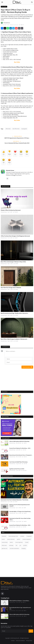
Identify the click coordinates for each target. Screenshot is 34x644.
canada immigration (27, 539)
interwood (4, 536)
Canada (27, 542)
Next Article (17, 141)
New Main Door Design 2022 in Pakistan (11, 288)
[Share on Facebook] (2, 28)
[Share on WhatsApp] (8, 28)
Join (31, 631)
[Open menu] (2, 2)
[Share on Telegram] (13, 28)
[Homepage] (17, 2)
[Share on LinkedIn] (11, 28)
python (19, 539)
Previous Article (17, 136)
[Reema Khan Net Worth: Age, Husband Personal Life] (5, 609)
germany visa (5, 548)
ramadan (22, 536)
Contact (13, 641)
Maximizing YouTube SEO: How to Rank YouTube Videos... (20, 519)
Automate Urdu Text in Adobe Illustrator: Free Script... (15, 500)
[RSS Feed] (7, 179)
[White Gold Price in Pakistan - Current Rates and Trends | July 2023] (5, 603)
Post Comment (27, 367)
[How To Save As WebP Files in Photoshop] (5, 464)
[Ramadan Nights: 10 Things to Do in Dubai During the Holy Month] (5, 513)
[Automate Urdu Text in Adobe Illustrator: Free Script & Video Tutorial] (17, 488)
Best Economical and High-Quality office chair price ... (15, 313)
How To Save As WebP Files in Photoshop (18, 462)
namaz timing (5, 542)
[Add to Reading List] (22, 28)
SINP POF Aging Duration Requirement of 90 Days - (17, 138)
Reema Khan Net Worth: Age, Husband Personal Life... (20, 608)
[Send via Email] (16, 28)
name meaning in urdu (13, 536)
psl (20, 545)
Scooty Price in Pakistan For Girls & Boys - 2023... (20, 448)
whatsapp (11, 545)
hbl (16, 545)
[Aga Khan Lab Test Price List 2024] (5, 471)
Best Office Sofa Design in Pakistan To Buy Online (13, 262)
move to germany (19, 542)
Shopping (24, 548)
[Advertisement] (17, 381)
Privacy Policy (29, 641)
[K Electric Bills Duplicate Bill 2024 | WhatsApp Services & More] (5, 443)
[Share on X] (5, 28)
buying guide (24, 129)
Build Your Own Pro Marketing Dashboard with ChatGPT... (20, 505)
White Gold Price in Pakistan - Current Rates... (20, 601)
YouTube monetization (14, 548)
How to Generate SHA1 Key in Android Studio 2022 (17, 143)
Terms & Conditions (20, 641)
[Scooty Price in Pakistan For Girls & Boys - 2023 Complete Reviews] (5, 450)
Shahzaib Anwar (10, 170)
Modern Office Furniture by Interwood (11, 210)
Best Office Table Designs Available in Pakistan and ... (15, 339)
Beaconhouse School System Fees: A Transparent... (21, 455)
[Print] (19, 28)
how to (3, 539)
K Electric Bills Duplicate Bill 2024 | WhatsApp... (20, 441)
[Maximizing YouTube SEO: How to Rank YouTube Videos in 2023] (5, 520)
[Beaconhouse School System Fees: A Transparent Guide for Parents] (5, 457)
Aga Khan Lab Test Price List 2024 (17, 469)
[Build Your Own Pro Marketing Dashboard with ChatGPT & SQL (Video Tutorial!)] (5, 507)
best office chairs (16, 129)
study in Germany (11, 539)
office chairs (8, 129)
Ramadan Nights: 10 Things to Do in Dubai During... (20, 511)
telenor (11, 542)
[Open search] (32, 2)
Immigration (29, 536)
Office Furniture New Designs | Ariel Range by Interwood (15, 236)
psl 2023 (25, 545)
